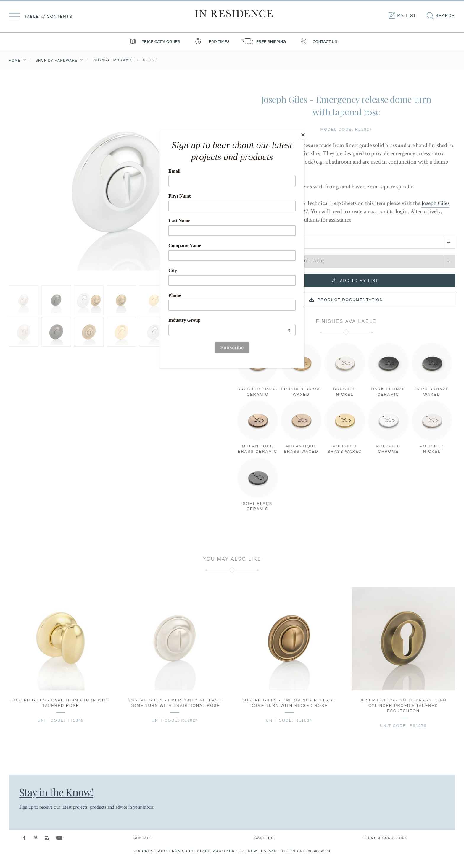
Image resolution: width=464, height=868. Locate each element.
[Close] (303, 132)
